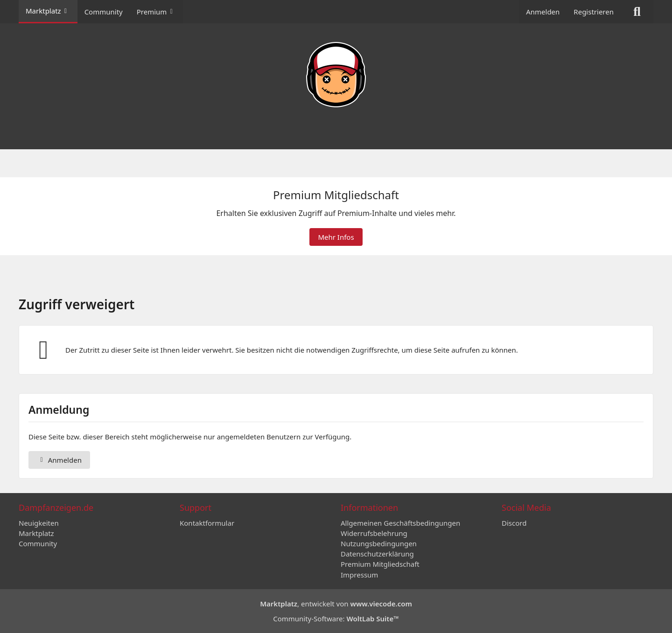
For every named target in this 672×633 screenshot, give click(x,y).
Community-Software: (336, 619)
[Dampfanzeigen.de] (336, 75)
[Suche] (637, 12)
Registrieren (594, 12)
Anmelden (543, 12)
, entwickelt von (336, 604)
